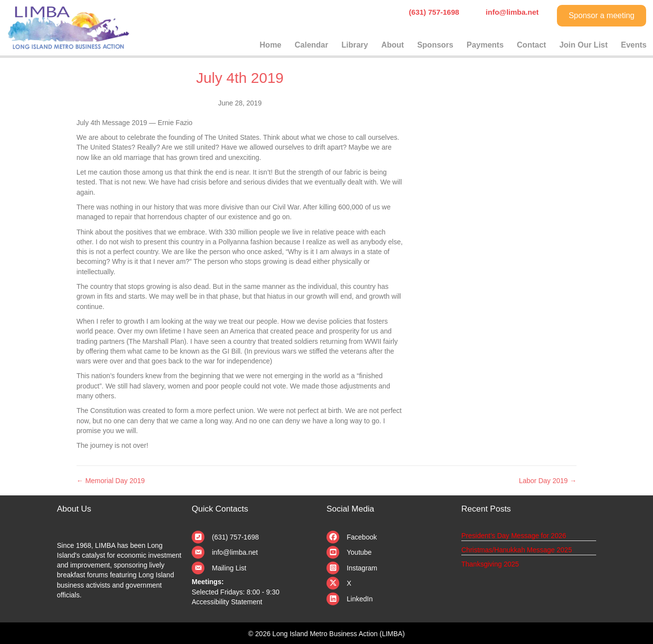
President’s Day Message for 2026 (514, 536)
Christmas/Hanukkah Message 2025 (517, 550)
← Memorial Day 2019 (111, 481)
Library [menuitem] (354, 45)
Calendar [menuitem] (311, 45)
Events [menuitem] (634, 45)
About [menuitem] (393, 45)
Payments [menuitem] (485, 45)
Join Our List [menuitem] (584, 45)
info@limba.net (235, 552)
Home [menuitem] (271, 45)
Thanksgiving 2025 (490, 564)
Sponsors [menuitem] (435, 45)
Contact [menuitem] (531, 45)
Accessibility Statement (227, 602)
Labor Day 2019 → (548, 481)
